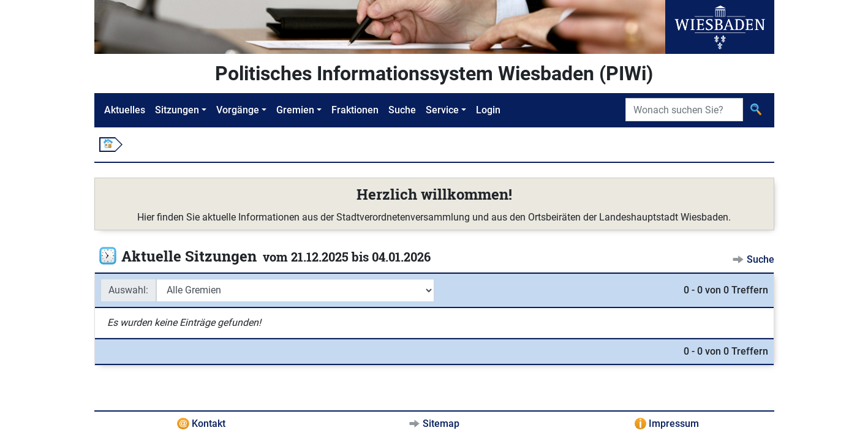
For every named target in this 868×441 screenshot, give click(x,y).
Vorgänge (238, 110)
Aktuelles (125, 110)
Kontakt (209, 424)
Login (488, 110)
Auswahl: (128, 290)
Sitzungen (177, 110)
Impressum (674, 424)
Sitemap (441, 424)
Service (442, 110)
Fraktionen (355, 110)
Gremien (295, 110)
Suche (402, 110)
